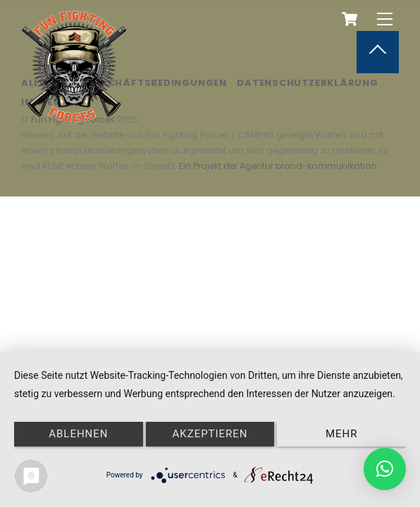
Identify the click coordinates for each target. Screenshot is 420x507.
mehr (341, 434)
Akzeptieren (210, 434)
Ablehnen (78, 434)
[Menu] (385, 19)
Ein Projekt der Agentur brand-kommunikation (278, 166)
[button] (385, 469)
